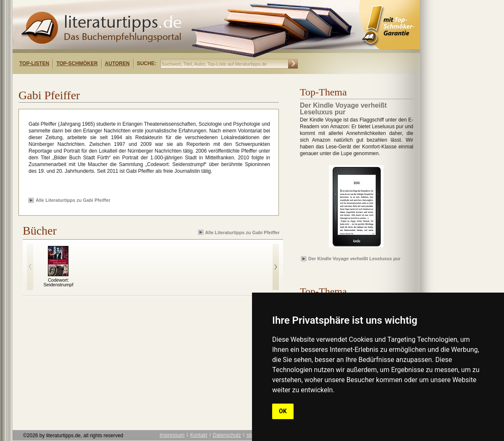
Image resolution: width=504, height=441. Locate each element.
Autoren (117, 63)
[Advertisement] (121, 81)
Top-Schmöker (77, 63)
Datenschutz (227, 435)
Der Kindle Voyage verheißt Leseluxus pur (354, 259)
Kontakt (199, 435)
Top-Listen (34, 63)
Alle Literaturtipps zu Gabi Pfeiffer (73, 200)
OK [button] (283, 411)
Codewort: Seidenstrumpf (59, 282)
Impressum (172, 435)
